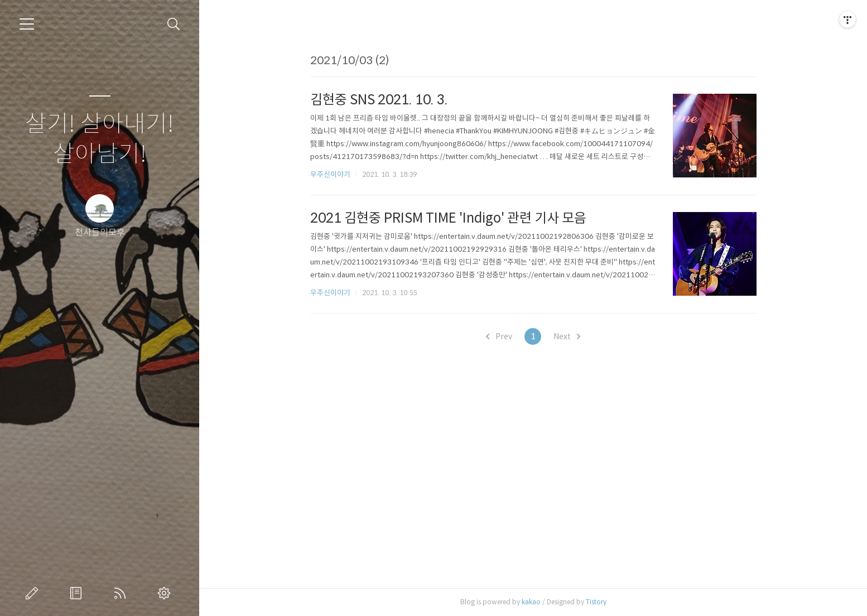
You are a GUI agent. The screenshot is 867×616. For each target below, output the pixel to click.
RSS (122, 593)
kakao (531, 602)
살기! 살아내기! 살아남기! (100, 139)
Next (567, 336)
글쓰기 (34, 593)
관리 (166, 593)
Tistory (596, 602)
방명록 (78, 593)
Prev (499, 336)
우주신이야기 (330, 174)
